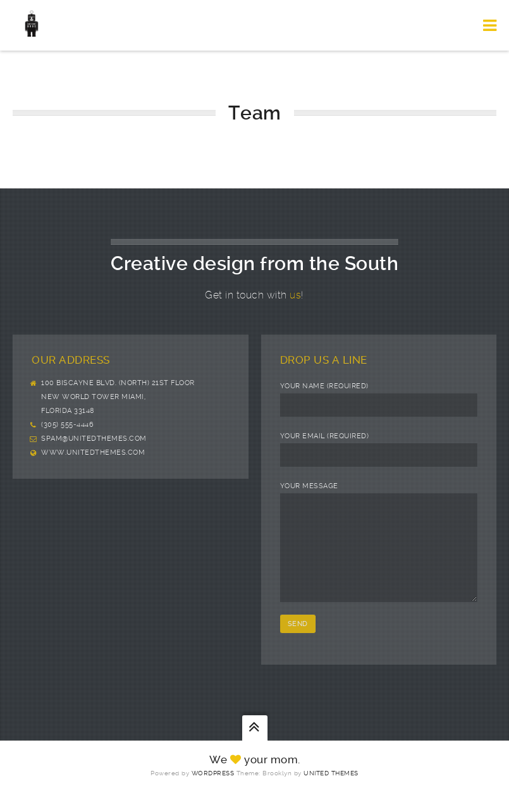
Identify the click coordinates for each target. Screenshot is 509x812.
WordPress (213, 792)
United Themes (331, 792)
